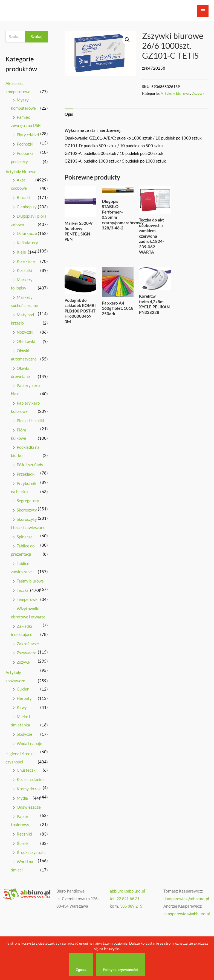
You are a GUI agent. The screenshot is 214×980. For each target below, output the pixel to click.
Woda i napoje (29, 743)
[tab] (69, 114)
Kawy (22, 707)
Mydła (22, 798)
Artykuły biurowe (21, 172)
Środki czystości (32, 852)
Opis (69, 114)
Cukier (23, 689)
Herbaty (24, 698)
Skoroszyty (27, 510)
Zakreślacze (28, 644)
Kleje (21, 252)
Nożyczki (25, 332)
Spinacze (25, 537)
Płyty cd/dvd (28, 135)
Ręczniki (24, 834)
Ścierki (23, 843)
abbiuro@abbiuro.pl (127, 891)
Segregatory (28, 501)
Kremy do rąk (29, 789)
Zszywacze (27, 653)
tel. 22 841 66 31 (125, 899)
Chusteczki (27, 770)
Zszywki (24, 662)
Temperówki (28, 599)
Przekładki (26, 474)
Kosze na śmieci (31, 779)
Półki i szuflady (30, 465)
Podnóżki (25, 144)
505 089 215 (131, 906)
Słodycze (24, 734)
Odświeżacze (29, 807)
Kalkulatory (27, 243)
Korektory (26, 261)
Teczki (22, 590)
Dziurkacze (27, 233)
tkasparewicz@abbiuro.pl (186, 899)
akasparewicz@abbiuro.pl (187, 914)
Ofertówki (26, 341)
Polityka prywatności (121, 970)
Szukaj (37, 36)
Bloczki (23, 197)
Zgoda (81, 970)
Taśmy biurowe (30, 581)
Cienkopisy (27, 207)
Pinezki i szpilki (30, 421)
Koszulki (24, 270)
